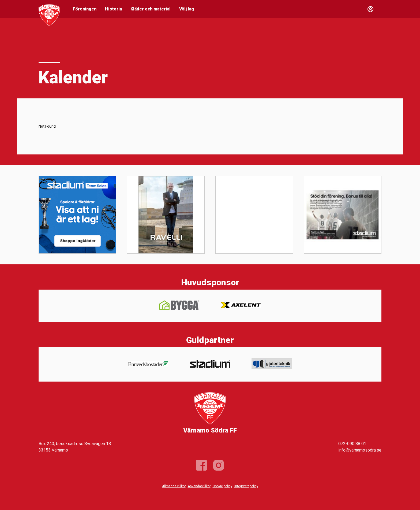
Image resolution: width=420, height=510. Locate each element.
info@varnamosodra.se (360, 450)
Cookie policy (222, 486)
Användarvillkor (199, 486)
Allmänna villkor (174, 486)
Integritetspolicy (246, 486)
